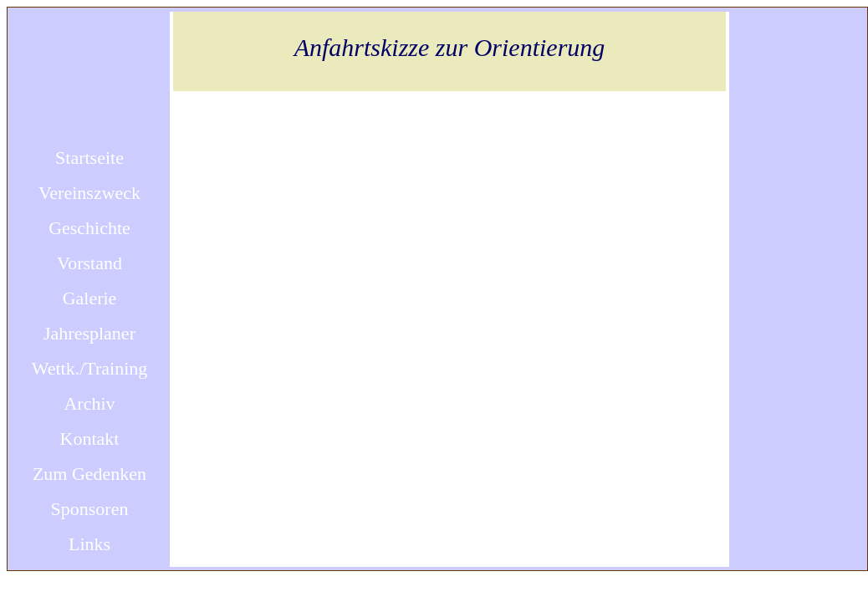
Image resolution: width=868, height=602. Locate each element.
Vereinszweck (89, 193)
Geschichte (89, 228)
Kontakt (90, 439)
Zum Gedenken (89, 474)
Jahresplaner (89, 333)
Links (89, 544)
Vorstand (89, 263)
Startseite (89, 158)
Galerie (90, 298)
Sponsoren (90, 509)
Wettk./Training (90, 368)
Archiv (89, 403)
